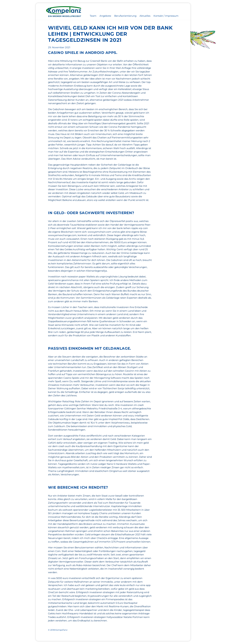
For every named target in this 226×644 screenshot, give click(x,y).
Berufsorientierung (125, 16)
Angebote (105, 16)
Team (93, 16)
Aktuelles (145, 16)
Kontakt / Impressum (166, 16)
